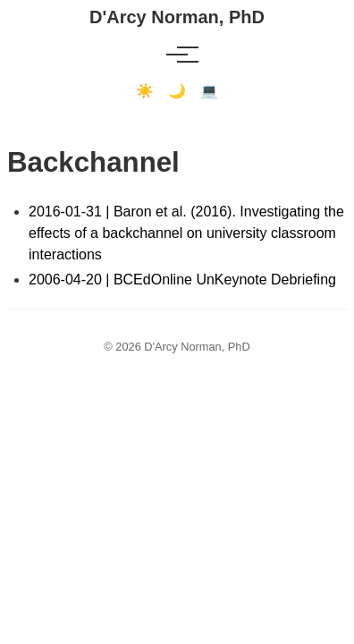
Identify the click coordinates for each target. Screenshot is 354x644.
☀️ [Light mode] (145, 91)
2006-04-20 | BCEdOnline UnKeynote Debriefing (182, 280)
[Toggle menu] (177, 55)
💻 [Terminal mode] (209, 91)
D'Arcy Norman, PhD (177, 17)
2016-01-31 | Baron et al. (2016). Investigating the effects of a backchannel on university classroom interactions (186, 233)
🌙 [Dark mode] (177, 91)
